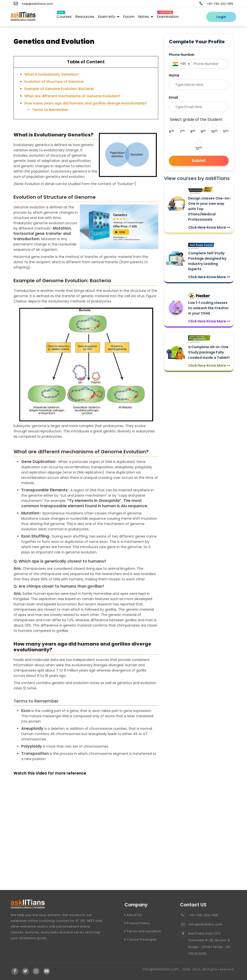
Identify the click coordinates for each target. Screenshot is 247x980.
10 (214, 132)
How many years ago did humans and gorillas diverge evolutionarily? (86, 103)
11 (226, 132)
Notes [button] (146, 16)
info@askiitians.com (201, 924)
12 (199, 148)
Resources (85, 16)
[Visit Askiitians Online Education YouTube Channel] (47, 971)
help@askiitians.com (33, 4)
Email (173, 97)
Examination (168, 16)
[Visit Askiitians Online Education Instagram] (36, 971)
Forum (129, 16)
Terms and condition (143, 931)
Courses (64, 16)
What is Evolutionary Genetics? (51, 74)
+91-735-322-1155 (216, 4)
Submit (199, 161)
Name (174, 75)
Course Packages (141, 939)
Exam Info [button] (109, 16)
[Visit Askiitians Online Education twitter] (26, 971)
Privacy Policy (137, 923)
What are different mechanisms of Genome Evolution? (72, 96)
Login (221, 17)
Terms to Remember (50, 110)
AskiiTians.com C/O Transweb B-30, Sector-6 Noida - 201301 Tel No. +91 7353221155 (205, 944)
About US (133, 915)
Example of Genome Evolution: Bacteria (59, 89)
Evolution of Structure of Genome (54, 82)
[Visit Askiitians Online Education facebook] (15, 971)
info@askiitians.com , (163, 969)
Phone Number (182, 55)
